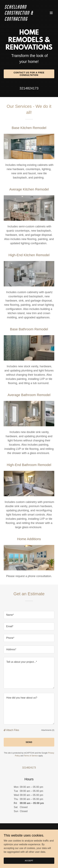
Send (29, 742)
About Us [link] (29, 849)
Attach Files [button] (13, 730)
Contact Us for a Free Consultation (29, 74)
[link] (21, 20)
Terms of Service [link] (31, 756)
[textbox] (29, 615)
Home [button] (29, 845)
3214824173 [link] (29, 88)
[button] (51, 13)
